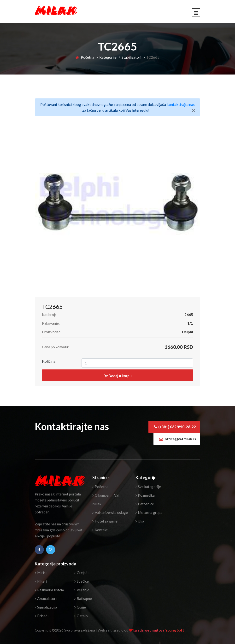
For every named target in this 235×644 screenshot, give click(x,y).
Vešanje (82, 590)
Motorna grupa (149, 512)
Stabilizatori (131, 57)
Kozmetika (145, 495)
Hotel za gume (105, 521)
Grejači (81, 573)
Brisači (42, 616)
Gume (80, 607)
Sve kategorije (148, 487)
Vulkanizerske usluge (110, 512)
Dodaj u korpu (118, 376)
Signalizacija (46, 607)
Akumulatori (46, 598)
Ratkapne (83, 598)
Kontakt (100, 530)
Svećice (82, 581)
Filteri (41, 581)
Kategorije (108, 57)
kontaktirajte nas (181, 104)
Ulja (140, 521)
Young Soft (175, 630)
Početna (85, 57)
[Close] (194, 110)
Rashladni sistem (49, 590)
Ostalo (81, 616)
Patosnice (145, 504)
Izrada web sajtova (149, 630)
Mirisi (41, 573)
